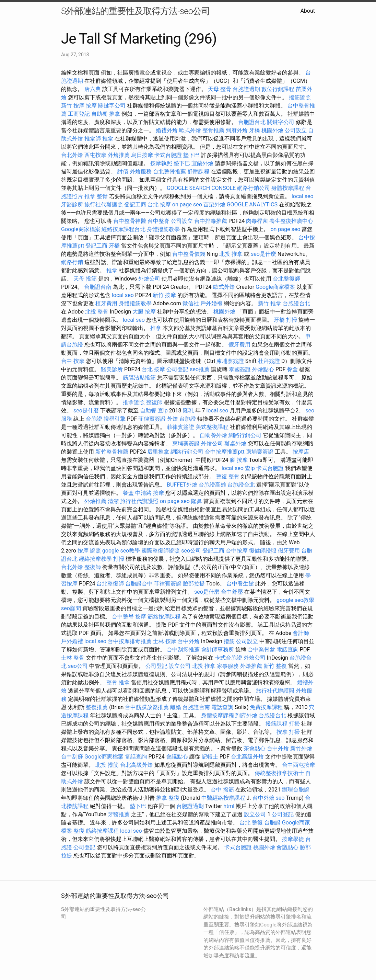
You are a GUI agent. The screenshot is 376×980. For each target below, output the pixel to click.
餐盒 (292, 369)
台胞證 (94, 419)
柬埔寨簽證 (230, 361)
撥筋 (229, 641)
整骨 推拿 (118, 682)
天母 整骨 (220, 89)
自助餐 (99, 114)
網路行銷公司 (254, 188)
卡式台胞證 (168, 155)
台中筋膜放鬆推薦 (147, 707)
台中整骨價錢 (189, 254)
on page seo (187, 204)
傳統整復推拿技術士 (279, 773)
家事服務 (228, 666)
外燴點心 (263, 369)
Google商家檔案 (81, 229)
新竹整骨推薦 (112, 452)
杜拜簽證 (269, 361)
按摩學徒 (293, 839)
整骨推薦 (213, 130)
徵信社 (191, 303)
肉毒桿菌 (257, 221)
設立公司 (180, 666)
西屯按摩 (95, 155)
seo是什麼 (263, 254)
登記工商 (135, 204)
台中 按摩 (73, 361)
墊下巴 (191, 155)
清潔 (113, 501)
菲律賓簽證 (152, 419)
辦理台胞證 (296, 790)
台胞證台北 (252, 122)
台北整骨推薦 (169, 172)
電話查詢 (287, 649)
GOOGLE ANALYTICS (252, 204)
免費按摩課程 (266, 707)
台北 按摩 (159, 204)
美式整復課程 (212, 427)
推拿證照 (134, 402)
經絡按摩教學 (95, 559)
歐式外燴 (190, 130)
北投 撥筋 (107, 765)
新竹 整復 (275, 666)
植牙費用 (106, 303)
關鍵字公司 (112, 106)
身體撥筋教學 (163, 229)
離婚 (176, 707)
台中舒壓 (232, 592)
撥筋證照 (300, 97)
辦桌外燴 (235, 443)
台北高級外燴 (247, 757)
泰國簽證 (240, 369)
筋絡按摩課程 (164, 617)
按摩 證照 (89, 551)
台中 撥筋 (222, 790)
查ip (163, 411)
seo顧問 (71, 608)
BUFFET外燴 (182, 485)
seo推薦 (200, 369)
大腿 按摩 (144, 312)
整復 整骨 (228, 476)
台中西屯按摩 (298, 765)
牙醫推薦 (119, 814)
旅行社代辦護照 (104, 204)
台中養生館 (240, 584)
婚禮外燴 (167, 130)
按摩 (91, 106)
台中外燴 (189, 641)
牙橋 (255, 130)
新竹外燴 (301, 748)
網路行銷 (72, 262)
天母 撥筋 (85, 279)
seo (280, 798)
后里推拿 (158, 452)
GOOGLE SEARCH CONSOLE (201, 188)
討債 (123, 172)
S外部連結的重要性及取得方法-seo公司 (136, 11)
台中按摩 (237, 551)
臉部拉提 (194, 584)
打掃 (292, 320)
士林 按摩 (165, 641)
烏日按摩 (142, 155)
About (308, 11)
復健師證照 (263, 551)
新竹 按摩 (73, 106)
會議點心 (177, 757)
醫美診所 (112, 369)
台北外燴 (72, 155)
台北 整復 (251, 823)
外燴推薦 (119, 155)
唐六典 (93, 89)
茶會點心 (255, 748)
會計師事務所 (218, 649)
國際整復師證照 (161, 551)
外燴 (173, 419)
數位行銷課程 (278, 89)
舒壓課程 (198, 172)
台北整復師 (286, 279)
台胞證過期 (246, 89)
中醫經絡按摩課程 (223, 798)
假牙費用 (239, 345)
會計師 (301, 633)
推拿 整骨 (96, 196)
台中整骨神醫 (130, 221)
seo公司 (191, 551)
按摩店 (301, 452)
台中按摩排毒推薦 (130, 641)
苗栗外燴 (214, 204)
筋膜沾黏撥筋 (139, 378)
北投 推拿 (231, 254)
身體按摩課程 (288, 188)
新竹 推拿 (270, 303)
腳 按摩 (239, 460)
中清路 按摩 (150, 493)
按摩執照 (161, 163)
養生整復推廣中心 (291, 221)
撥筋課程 (277, 724)
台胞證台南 (98, 287)
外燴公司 (149, 279)
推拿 (115, 114)
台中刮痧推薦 (183, 649)
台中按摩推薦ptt (225, 452)
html (229, 806)
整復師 (154, 402)
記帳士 (210, 757)
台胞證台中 (139, 584)
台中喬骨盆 (261, 649)
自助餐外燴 (213, 435)
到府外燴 (237, 130)
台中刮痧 (72, 757)
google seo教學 (121, 551)
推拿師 (93, 139)
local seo (303, 196)
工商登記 (79, 114)
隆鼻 (197, 501)
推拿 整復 (168, 798)
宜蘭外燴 (202, 163)
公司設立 (296, 130)
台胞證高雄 (212, 485)
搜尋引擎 (115, 419)
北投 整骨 (97, 312)
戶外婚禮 (211, 303)
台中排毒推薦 (211, 221)
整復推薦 (97, 707)
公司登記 (177, 369)
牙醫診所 (72, 204)
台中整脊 (158, 221)
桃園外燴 (272, 130)
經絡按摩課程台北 (124, 229)
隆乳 (188, 411)
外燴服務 (141, 172)
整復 (79, 831)
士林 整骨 (73, 658)
